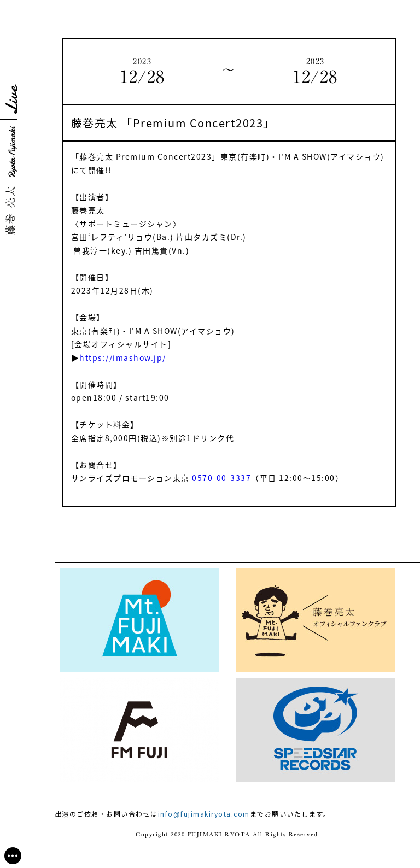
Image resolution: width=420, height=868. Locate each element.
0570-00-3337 (221, 478)
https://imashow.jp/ (123, 357)
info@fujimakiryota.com (204, 814)
